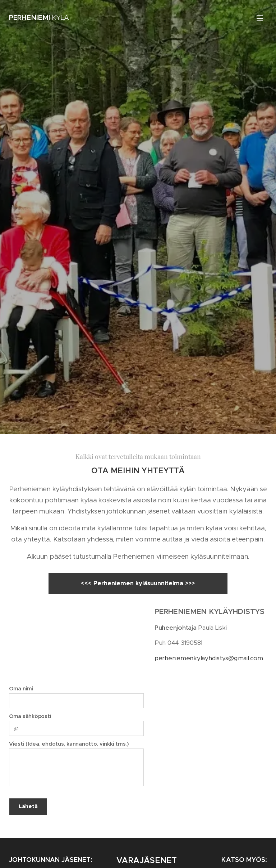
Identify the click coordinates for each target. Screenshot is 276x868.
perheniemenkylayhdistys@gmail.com (209, 658)
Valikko (260, 18)
